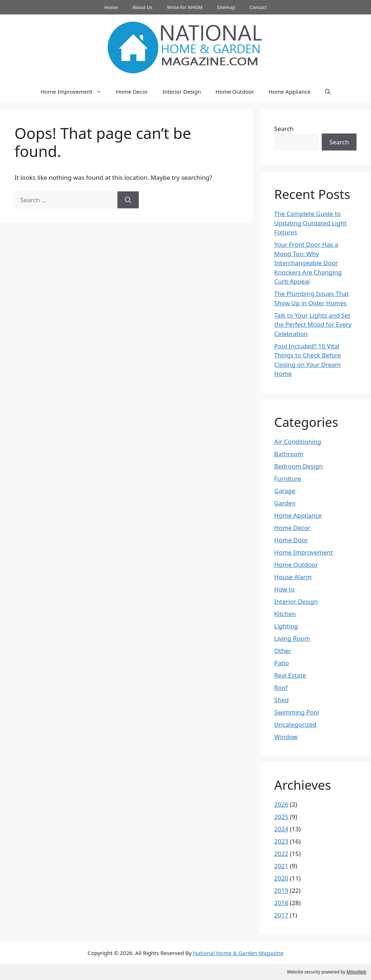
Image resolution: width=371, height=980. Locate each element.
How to (285, 589)
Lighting (286, 626)
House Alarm (293, 577)
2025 (281, 817)
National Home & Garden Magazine (238, 953)
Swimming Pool (297, 712)
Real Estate (290, 675)
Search (284, 129)
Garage (285, 491)
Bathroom (289, 454)
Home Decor (132, 92)
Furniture (288, 478)
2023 (281, 841)
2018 (281, 903)
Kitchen (285, 614)
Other (283, 651)
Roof (281, 688)
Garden (285, 503)
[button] (328, 92)
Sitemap (226, 7)
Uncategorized (295, 724)
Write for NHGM (185, 7)
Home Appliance (289, 92)
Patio (282, 663)
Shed (282, 700)
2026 (281, 804)
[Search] (128, 200)
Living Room (292, 638)
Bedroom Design (299, 466)
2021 (281, 866)
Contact (258, 7)
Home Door (291, 540)
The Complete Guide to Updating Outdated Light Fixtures (310, 223)
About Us (142, 7)
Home (111, 7)
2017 (281, 915)
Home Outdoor (235, 92)
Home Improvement (75, 92)
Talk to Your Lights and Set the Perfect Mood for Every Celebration (313, 324)
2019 (281, 890)
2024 (281, 829)
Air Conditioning (298, 442)
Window (286, 737)
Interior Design (182, 92)
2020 (281, 878)
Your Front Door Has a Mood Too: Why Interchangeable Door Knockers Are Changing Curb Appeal (308, 263)
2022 (281, 854)
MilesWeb (356, 972)
